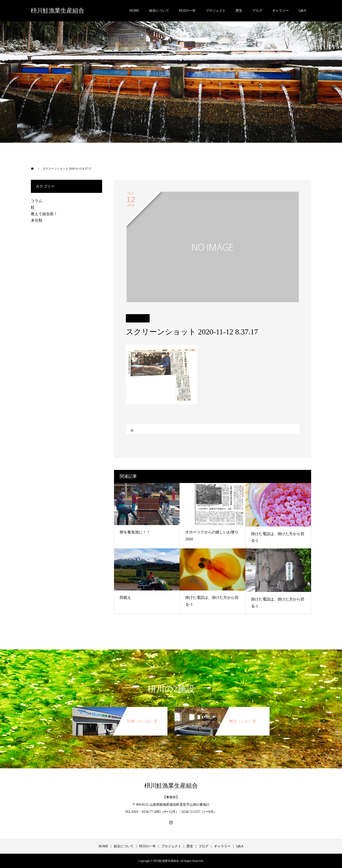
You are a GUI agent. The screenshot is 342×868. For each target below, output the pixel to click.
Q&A (302, 11)
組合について (159, 11)
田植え (125, 597)
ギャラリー (280, 11)
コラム (37, 201)
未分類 (37, 220)
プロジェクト (216, 11)
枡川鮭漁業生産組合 (58, 11)
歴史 (239, 11)
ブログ (257, 11)
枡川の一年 (187, 11)
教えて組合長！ (44, 214)
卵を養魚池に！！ (135, 532)
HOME (134, 11)
